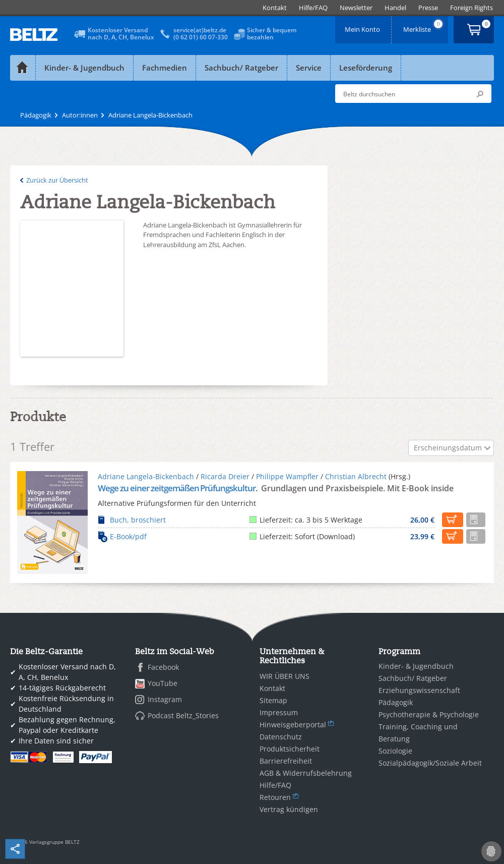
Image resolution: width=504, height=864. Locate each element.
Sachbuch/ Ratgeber (241, 68)
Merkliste (424, 26)
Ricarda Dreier (225, 476)
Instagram (165, 699)
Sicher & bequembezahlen (272, 34)
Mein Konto (363, 26)
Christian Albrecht (356, 476)
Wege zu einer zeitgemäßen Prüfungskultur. (178, 488)
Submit (480, 94)
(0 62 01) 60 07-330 (201, 37)
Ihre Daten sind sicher (56, 741)
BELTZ (34, 35)
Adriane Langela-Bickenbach (146, 476)
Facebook (163, 667)
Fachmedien (165, 68)
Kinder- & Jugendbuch (84, 68)
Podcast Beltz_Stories (183, 715)
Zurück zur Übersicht (57, 180)
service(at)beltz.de (200, 30)
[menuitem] (275, 8)
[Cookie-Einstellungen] (491, 851)
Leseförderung (366, 68)
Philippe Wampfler (287, 476)
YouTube (163, 683)
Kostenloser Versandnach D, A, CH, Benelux (121, 34)
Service (309, 68)
